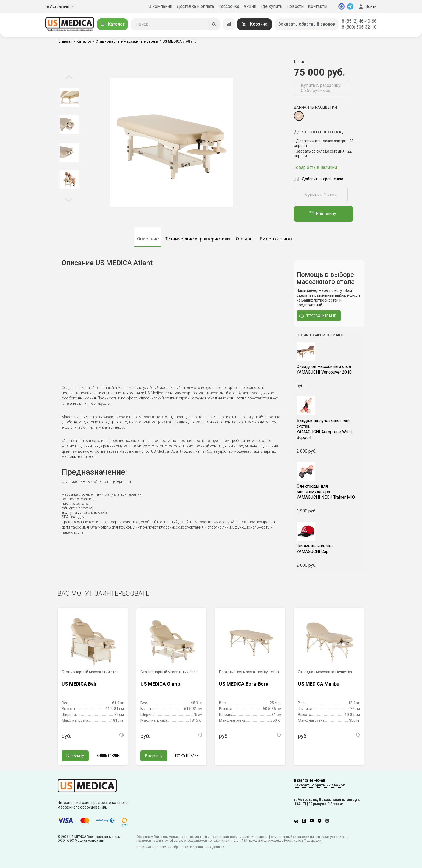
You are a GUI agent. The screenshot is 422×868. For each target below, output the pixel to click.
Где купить (271, 6)
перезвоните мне (318, 316)
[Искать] (214, 24)
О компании (160, 6)
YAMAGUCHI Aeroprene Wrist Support (329, 429)
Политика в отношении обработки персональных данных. (181, 847)
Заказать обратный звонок (307, 24)
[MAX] (342, 6)
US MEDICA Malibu (319, 684)
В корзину (323, 214)
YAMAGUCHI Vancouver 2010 (329, 369)
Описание (148, 239)
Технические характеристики (197, 239)
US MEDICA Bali (79, 684)
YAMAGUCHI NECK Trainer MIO (329, 492)
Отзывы (245, 239)
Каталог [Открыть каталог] (112, 24)
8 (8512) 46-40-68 (359, 21)
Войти (367, 6)
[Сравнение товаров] (229, 24)
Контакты (318, 6)
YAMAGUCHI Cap (329, 549)
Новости (295, 6)
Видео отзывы (276, 239)
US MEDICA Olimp (160, 684)
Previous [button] (69, 78)
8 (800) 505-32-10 (359, 27)
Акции (250, 6)
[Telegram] (350, 6)
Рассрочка (229, 6)
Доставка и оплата (195, 6)
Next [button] (68, 200)
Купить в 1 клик (321, 195)
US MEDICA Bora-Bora (244, 684)
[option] (69, 97)
